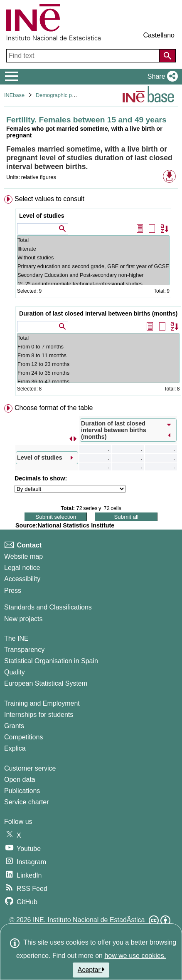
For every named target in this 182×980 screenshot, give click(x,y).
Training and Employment (42, 703)
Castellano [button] (159, 35)
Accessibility (22, 579)
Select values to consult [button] (49, 199)
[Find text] (84, 56)
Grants (14, 726)
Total (93, 240)
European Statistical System (46, 683)
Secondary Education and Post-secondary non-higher (93, 275)
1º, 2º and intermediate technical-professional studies (93, 284)
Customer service (30, 768)
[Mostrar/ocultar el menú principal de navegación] (12, 77)
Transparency (24, 650)
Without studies (93, 257)
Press (13, 591)
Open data (20, 780)
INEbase (14, 95)
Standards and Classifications (48, 607)
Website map (23, 556)
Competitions (23, 737)
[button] (161, 77)
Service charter (27, 802)
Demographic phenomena (66, 95)
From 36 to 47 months (98, 382)
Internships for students (39, 715)
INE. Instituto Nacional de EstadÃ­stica (89, 920)
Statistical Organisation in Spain (51, 661)
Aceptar (91, 970)
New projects (23, 619)
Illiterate (93, 249)
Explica (15, 748)
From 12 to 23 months (98, 364)
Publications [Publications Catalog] (22, 791)
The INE (16, 638)
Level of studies (42, 216)
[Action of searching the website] (167, 56)
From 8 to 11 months (98, 355)
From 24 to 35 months (98, 373)
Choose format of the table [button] (54, 408)
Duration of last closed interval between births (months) (98, 313)
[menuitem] (91, 297)
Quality (15, 672)
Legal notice (22, 568)
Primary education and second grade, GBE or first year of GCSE (93, 266)
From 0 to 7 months (98, 347)
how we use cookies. (135, 956)
